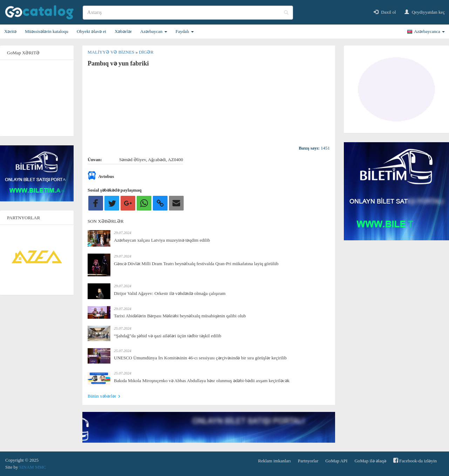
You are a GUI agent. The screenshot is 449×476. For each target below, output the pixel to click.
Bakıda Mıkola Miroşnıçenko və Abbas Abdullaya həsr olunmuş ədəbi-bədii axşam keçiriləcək (202, 381)
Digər (146, 52)
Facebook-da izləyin (415, 460)
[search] (188, 13)
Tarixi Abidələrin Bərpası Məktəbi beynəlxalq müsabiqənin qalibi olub (180, 316)
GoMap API (336, 461)
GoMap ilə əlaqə (370, 461)
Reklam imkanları (274, 461)
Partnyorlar (308, 461)
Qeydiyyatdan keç (425, 12)
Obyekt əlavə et (91, 31)
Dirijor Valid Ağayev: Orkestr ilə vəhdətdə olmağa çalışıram (170, 293)
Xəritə (10, 31)
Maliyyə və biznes (111, 52)
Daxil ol (385, 12)
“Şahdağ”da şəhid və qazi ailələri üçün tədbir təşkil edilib (168, 336)
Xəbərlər (123, 31)
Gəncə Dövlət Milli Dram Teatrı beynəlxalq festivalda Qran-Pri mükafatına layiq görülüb (196, 264)
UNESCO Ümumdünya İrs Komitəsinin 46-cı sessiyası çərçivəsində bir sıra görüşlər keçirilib (200, 358)
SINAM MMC (33, 467)
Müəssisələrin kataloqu (47, 31)
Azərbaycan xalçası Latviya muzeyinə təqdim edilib (162, 240)
